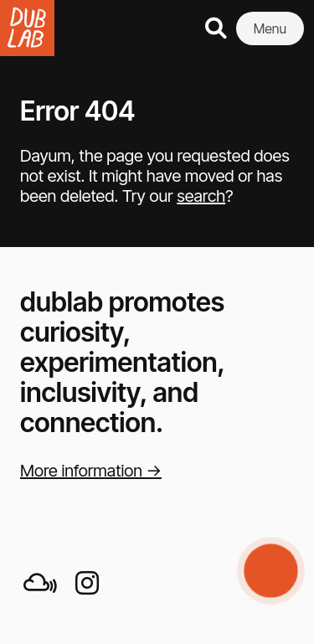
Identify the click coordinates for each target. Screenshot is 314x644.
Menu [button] (270, 28)
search (201, 196)
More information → (91, 471)
